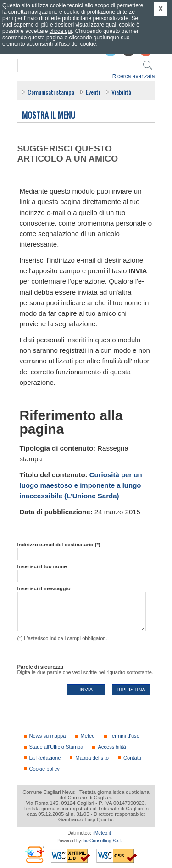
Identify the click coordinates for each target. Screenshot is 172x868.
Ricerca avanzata (134, 76)
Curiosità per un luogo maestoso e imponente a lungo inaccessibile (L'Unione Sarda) (81, 485)
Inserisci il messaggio (44, 588)
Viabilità (121, 92)
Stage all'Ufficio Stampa (56, 747)
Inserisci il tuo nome (42, 566)
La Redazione (45, 758)
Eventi (93, 92)
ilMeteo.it (102, 833)
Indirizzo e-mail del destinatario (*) (59, 545)
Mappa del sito (92, 758)
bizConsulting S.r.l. (103, 841)
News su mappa (48, 736)
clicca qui (61, 31)
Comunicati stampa (51, 92)
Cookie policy (44, 769)
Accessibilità (112, 747)
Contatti (132, 758)
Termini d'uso (125, 736)
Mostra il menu (49, 115)
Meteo (88, 736)
